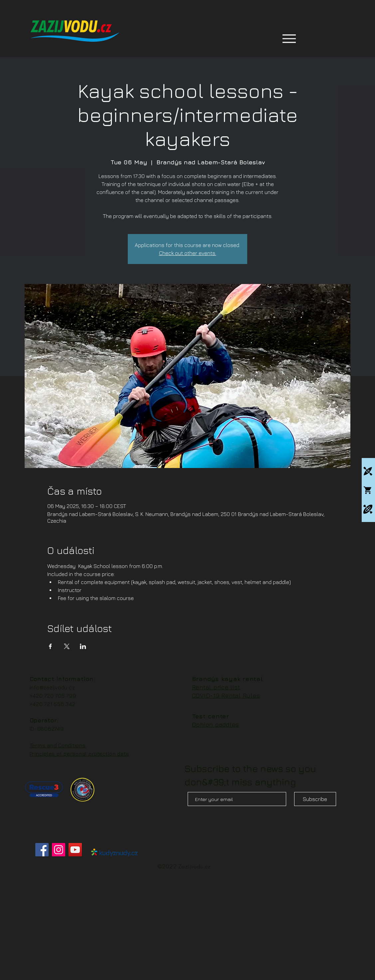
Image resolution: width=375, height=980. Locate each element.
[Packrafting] (368, 509)
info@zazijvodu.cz (52, 687)
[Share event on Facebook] (50, 646)
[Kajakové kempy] (368, 471)
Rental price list (216, 687)
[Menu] (289, 38)
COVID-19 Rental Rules (226, 695)
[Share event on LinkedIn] (83, 646)
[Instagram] (59, 850)
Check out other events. (188, 253)
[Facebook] (42, 850)
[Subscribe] (315, 799)
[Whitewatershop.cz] (368, 490)
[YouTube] (75, 850)
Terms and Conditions (58, 745)
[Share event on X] (67, 646)
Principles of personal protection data (80, 754)
